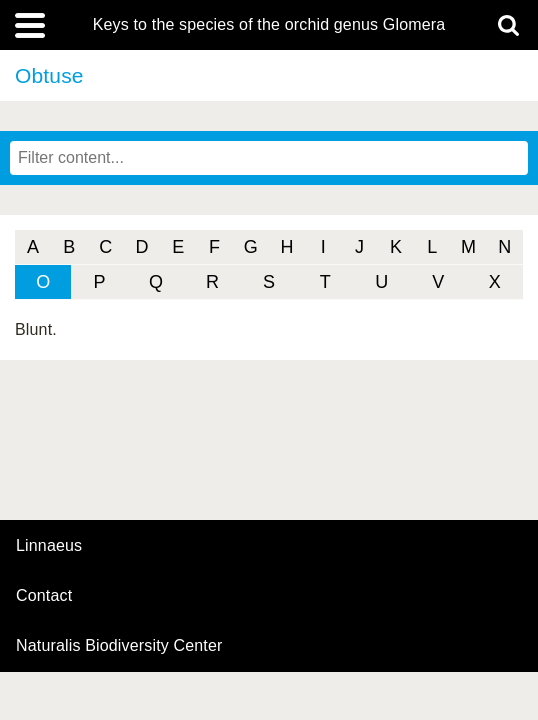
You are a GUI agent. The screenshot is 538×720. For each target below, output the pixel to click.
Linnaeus (49, 546)
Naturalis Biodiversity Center (119, 646)
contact (44, 595)
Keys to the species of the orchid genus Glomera (269, 25)
